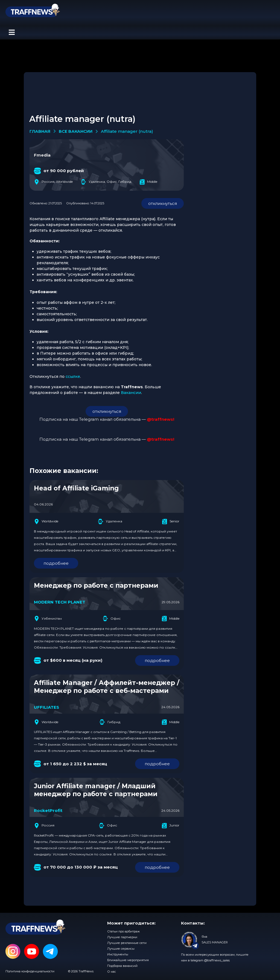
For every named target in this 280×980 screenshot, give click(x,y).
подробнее (56, 563)
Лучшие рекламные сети (127, 943)
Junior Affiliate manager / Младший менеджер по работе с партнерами (96, 790)
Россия (44, 826)
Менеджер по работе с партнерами (96, 585)
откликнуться (163, 203)
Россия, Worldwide (53, 182)
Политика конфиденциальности (30, 971)
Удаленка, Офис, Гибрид (106, 182)
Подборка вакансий (122, 966)
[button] (12, 33)
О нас (112, 972)
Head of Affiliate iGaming (76, 488)
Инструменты (118, 954)
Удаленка (110, 522)
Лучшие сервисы (121, 949)
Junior (170, 826)
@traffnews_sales (217, 960)
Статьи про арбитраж (123, 931)
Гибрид (110, 722)
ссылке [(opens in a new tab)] (73, 376)
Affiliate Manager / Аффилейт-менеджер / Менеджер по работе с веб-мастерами (107, 687)
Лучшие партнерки (122, 937)
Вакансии (131, 393)
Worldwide (46, 522)
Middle (148, 182)
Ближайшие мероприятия (128, 960)
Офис (112, 619)
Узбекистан (48, 619)
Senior (171, 522)
